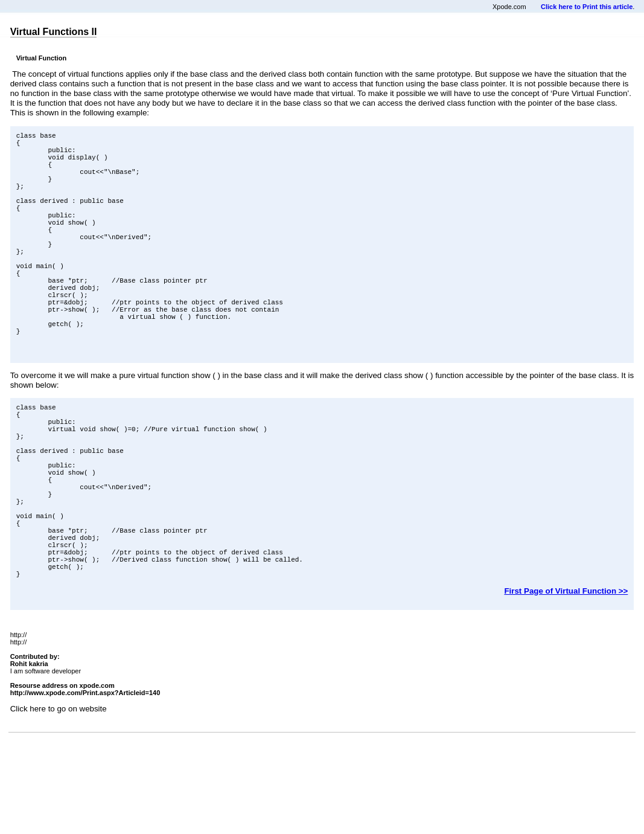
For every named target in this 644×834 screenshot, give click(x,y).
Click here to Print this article (587, 7)
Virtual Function (42, 58)
